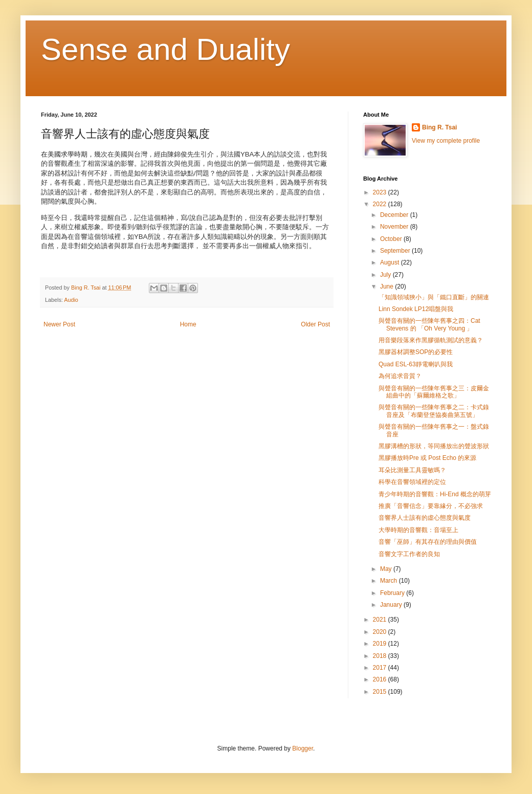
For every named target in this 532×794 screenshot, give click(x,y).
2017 (381, 668)
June (387, 286)
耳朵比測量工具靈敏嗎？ (412, 470)
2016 (381, 679)
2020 (381, 632)
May (387, 569)
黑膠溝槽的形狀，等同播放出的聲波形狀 (434, 446)
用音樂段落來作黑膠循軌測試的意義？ (431, 340)
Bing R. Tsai (439, 127)
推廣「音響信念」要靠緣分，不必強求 (431, 506)
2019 (381, 644)
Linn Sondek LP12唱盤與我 (416, 309)
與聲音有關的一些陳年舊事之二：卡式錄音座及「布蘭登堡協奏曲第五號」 (434, 411)
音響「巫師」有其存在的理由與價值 (428, 542)
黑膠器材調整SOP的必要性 (416, 352)
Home (188, 324)
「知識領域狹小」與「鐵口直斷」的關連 (434, 297)
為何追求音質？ (400, 376)
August (391, 262)
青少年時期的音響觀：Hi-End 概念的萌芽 (435, 494)
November (395, 227)
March (390, 581)
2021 (381, 620)
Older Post (315, 324)
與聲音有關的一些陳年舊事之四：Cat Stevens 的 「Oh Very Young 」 (429, 324)
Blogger (303, 748)
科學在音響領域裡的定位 (412, 482)
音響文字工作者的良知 (409, 554)
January (392, 605)
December (395, 215)
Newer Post (59, 324)
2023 (381, 192)
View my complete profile (446, 141)
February (393, 593)
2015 (381, 692)
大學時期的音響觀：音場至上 (418, 530)
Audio (71, 300)
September (396, 251)
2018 (381, 656)
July (386, 275)
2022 (381, 204)
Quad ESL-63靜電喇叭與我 (416, 364)
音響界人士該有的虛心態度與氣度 (425, 518)
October (392, 239)
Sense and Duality (165, 49)
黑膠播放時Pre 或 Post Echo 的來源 (427, 458)
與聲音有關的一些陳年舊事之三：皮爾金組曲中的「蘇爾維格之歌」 (434, 392)
